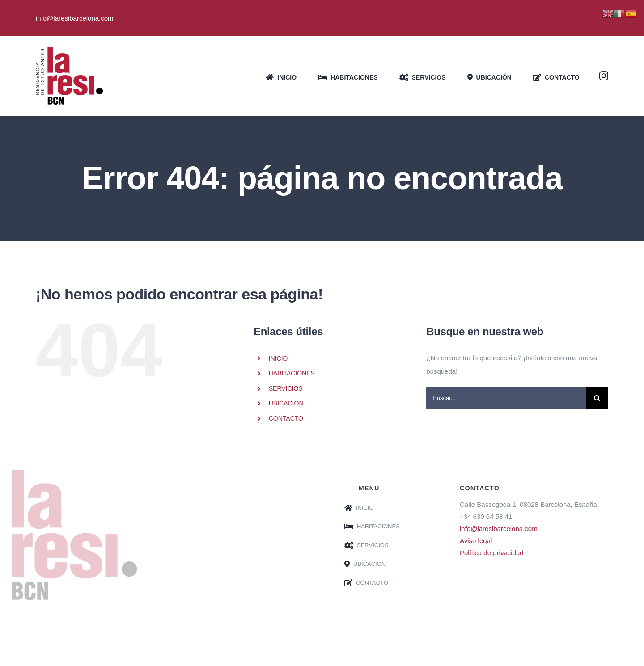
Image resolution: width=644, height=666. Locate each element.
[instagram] (604, 76)
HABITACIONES (292, 373)
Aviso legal (476, 541)
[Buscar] (597, 398)
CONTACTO (286, 418)
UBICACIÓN (286, 403)
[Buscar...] (506, 398)
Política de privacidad (492, 553)
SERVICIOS (286, 388)
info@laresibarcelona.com (499, 529)
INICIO (278, 358)
